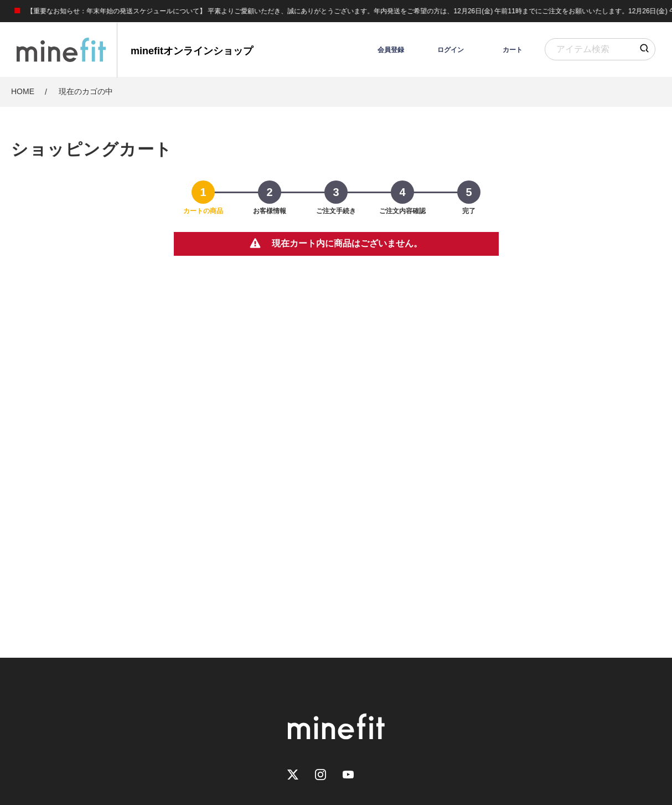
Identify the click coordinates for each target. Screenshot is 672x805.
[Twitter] (293, 775)
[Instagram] (321, 775)
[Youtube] (348, 775)
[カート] (502, 50)
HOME (23, 91)
